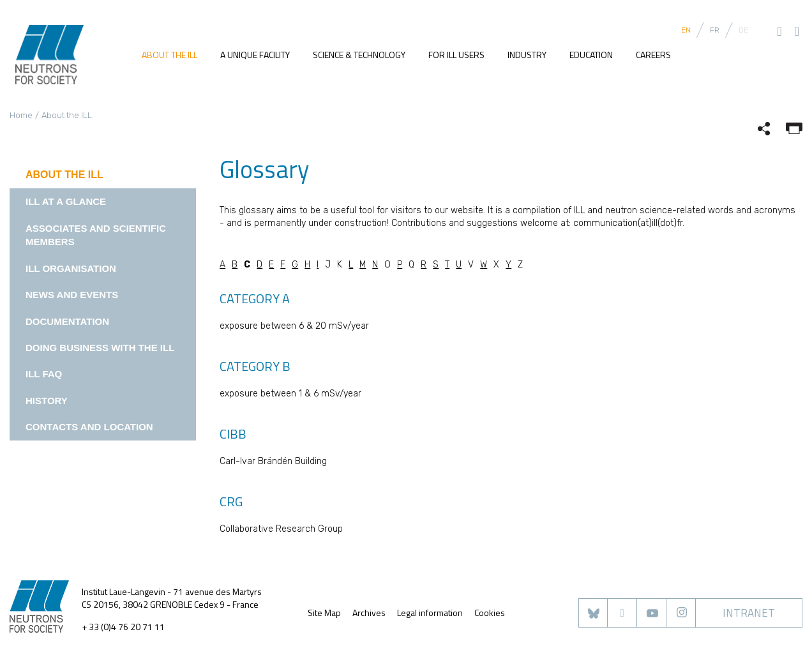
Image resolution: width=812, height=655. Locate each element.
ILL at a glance (66, 201)
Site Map (324, 613)
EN (686, 30)
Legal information (430, 613)
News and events (72, 295)
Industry (527, 55)
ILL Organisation (71, 268)
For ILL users (456, 55)
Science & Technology (359, 55)
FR (715, 30)
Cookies (490, 613)
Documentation (67, 321)
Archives (369, 613)
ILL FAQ (44, 374)
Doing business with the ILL (100, 348)
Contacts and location (89, 427)
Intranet (749, 613)
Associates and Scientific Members (96, 235)
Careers (653, 55)
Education (591, 55)
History (47, 401)
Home (21, 115)
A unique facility (255, 55)
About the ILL (169, 55)
